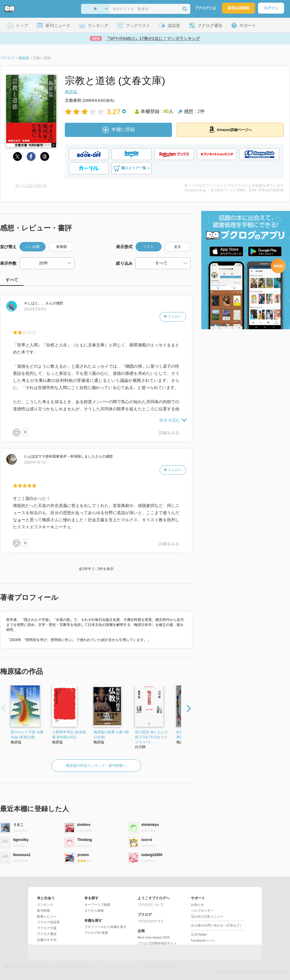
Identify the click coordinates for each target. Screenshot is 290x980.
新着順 (62, 247)
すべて (12, 280)
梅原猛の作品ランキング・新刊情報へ (96, 766)
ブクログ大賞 (47, 928)
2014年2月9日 (35, 309)
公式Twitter (199, 934)
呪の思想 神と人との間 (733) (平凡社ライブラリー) (151, 737)
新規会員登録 (239, 8)
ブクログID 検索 (96, 933)
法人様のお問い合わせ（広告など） (217, 925)
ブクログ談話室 (48, 922)
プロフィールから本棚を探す (105, 927)
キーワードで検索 (97, 905)
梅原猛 (71, 92)
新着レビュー (47, 916)
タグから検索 (94, 910)
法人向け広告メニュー (207, 916)
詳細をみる (169, 433)
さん (38, 303)
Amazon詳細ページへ (230, 130)
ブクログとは (205, 8)
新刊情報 (43, 910)
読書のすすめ (47, 940)
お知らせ (197, 905)
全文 (178, 247)
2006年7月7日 (35, 462)
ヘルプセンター (202, 910)
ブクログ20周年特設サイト (157, 943)
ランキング (45, 905)
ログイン (271, 8)
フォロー (173, 317)
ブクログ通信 (47, 934)
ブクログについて (151, 905)
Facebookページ (203, 940)
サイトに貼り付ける (31, 185)
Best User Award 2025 (154, 937)
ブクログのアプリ (151, 921)
